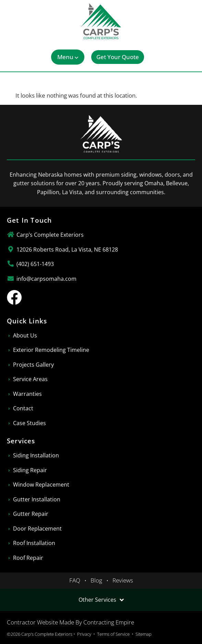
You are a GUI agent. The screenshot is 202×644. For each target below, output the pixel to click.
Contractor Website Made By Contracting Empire (70, 622)
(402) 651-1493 (35, 264)
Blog (96, 580)
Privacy (84, 634)
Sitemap (144, 634)
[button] (68, 57)
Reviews (123, 580)
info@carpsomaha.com (46, 279)
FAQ (75, 580)
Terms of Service (113, 634)
